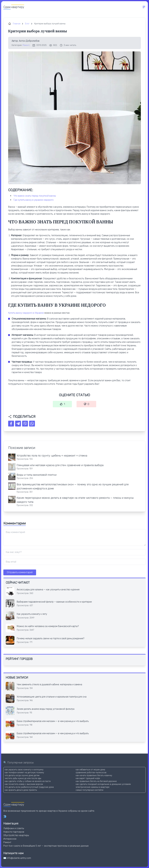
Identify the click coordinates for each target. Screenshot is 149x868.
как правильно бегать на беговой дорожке (96, 781)
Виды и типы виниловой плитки (37, 475)
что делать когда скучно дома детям (22, 775)
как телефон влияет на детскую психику (24, 773)
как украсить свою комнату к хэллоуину (24, 770)
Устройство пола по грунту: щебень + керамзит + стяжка (52, 456)
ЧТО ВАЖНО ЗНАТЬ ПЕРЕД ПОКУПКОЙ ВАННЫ (35, 196)
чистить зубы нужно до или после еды (23, 778)
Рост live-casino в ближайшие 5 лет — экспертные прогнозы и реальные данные (46, 846)
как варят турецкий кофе (88, 778)
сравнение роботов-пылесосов (91, 773)
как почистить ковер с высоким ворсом (24, 784)
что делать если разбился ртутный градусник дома (29, 787)
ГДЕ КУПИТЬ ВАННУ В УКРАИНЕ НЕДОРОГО (34, 200)
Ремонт (26, 45)
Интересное (10, 839)
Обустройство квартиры (16, 835)
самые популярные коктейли (89, 790)
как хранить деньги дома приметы (21, 790)
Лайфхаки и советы (14, 828)
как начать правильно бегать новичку (94, 775)
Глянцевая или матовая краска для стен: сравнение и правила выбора (60, 465)
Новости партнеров (14, 832)
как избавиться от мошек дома (90, 770)
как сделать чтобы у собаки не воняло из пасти (28, 781)
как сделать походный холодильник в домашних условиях (103, 784)
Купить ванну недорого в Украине (26, 313)
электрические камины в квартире (93, 787)
